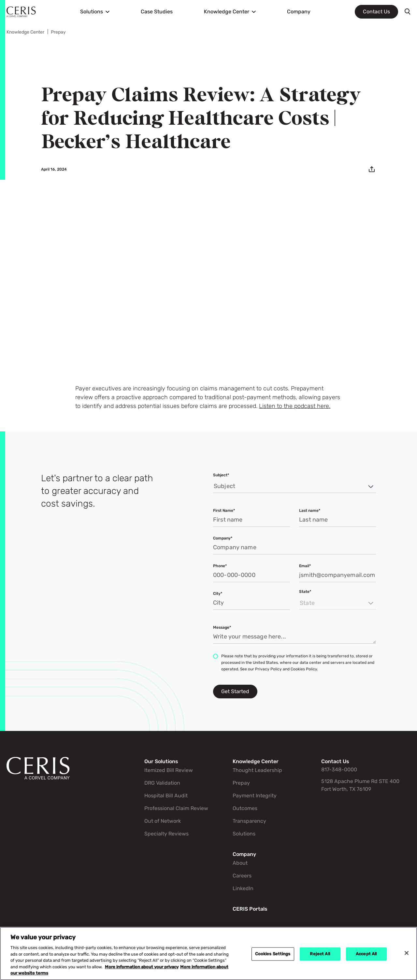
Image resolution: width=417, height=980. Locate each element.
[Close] (407, 953)
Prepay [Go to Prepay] (58, 32)
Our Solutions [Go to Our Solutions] (161, 761)
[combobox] (214, 487)
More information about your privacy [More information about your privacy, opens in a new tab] (142, 967)
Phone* (220, 566)
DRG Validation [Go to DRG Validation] (162, 783)
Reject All (320, 954)
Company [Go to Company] (244, 854)
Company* (223, 538)
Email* (305, 566)
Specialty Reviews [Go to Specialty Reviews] (166, 834)
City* (218, 594)
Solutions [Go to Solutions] (244, 834)
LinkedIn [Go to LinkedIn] (243, 888)
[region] (208, 953)
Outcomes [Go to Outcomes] (245, 808)
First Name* (224, 511)
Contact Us (376, 12)
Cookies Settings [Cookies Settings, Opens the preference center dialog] (273, 954)
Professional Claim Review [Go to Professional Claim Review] (176, 808)
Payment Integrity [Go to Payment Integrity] (255, 796)
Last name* (310, 511)
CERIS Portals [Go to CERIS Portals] (250, 909)
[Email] (372, 169)
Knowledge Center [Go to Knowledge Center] (25, 32)
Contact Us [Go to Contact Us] (335, 761)
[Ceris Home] (21, 12)
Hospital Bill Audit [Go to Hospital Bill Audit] (166, 796)
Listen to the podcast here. (295, 406)
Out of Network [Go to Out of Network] (163, 821)
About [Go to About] (240, 863)
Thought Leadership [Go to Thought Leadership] (257, 770)
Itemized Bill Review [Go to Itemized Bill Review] (169, 770)
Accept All (366, 954)
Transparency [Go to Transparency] (249, 821)
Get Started (235, 691)
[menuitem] (95, 12)
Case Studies (157, 12)
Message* (222, 627)
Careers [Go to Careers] (242, 876)
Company (299, 12)
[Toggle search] (408, 12)
